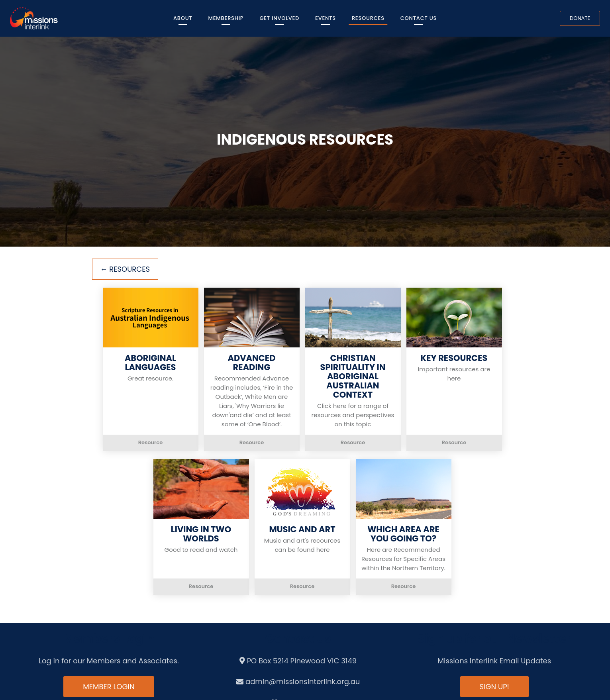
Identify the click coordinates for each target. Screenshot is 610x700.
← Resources (125, 269)
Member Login (109, 687)
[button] (151, 369)
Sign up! (494, 687)
